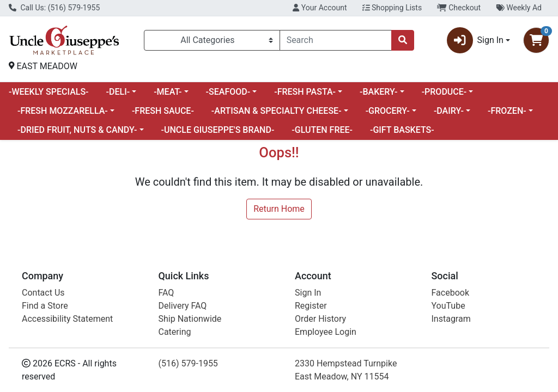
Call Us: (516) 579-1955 (54, 8)
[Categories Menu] (212, 40)
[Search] (336, 40)
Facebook (450, 293)
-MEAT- (168, 92)
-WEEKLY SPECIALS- (49, 92)
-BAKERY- (379, 92)
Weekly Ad (519, 8)
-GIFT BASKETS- (402, 130)
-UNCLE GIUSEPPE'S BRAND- (218, 130)
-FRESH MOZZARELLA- (63, 111)
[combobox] (336, 40)
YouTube (448, 306)
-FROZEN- (507, 111)
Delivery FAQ (183, 306)
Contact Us (43, 293)
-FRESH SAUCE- (163, 111)
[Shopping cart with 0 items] (536, 40)
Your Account (320, 8)
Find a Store (45, 306)
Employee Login (326, 332)
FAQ (166, 293)
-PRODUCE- (444, 92)
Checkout (459, 8)
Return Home (279, 209)
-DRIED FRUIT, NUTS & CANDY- (77, 130)
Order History (320, 319)
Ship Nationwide (190, 319)
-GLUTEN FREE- (322, 130)
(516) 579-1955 (188, 363)
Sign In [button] (475, 40)
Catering (175, 332)
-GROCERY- (388, 111)
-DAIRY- (449, 111)
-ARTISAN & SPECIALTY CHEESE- (277, 111)
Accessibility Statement (67, 319)
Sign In (308, 293)
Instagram (451, 319)
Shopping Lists (392, 8)
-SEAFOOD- (228, 92)
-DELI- (118, 92)
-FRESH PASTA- (305, 92)
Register (311, 306)
